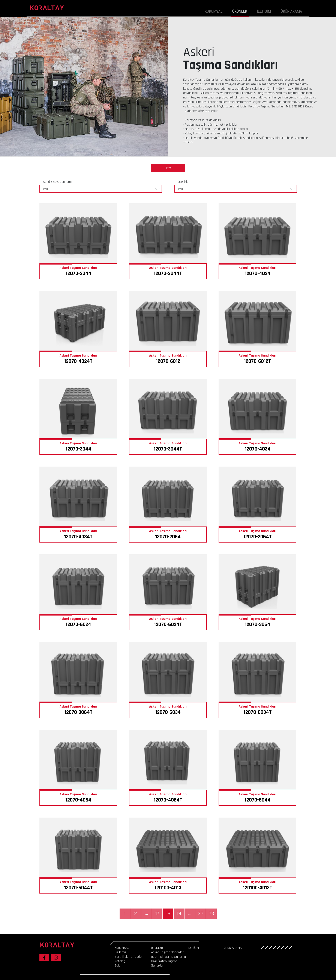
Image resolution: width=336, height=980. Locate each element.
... (146, 914)
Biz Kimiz (120, 952)
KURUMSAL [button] (214, 11)
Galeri (118, 966)
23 (211, 914)
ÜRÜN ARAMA (291, 11)
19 (179, 914)
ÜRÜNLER (240, 11)
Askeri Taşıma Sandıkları (168, 952)
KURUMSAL (122, 948)
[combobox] (101, 189)
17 (157, 914)
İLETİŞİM (264, 11)
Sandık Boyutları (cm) (57, 182)
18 (168, 914)
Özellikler (184, 182)
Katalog (120, 961)
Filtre (168, 168)
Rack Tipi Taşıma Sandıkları (169, 957)
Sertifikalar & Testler (129, 957)
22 (201, 914)
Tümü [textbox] (45, 189)
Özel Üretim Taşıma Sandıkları (164, 964)
